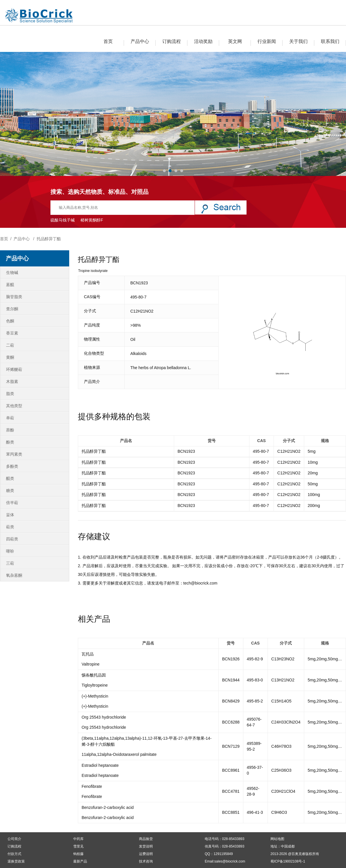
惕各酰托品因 (94, 675)
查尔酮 (12, 309)
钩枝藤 (78, 854)
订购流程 (172, 41)
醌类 (10, 478)
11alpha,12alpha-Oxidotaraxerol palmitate (119, 754)
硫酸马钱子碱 (63, 220)
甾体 (10, 515)
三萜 (10, 563)
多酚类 (12, 466)
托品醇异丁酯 (49, 239)
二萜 (10, 345)
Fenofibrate (92, 786)
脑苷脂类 (14, 297)
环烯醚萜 (14, 369)
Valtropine (91, 664)
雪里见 (78, 846)
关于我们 (298, 41)
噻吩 (10, 551)
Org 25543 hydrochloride (104, 717)
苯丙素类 (14, 454)
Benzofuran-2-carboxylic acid (108, 807)
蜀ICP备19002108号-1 (288, 861)
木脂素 (12, 382)
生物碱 (12, 273)
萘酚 (10, 430)
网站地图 (277, 839)
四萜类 (12, 539)
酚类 (10, 442)
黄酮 (10, 357)
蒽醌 (10, 285)
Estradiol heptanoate (100, 765)
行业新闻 (267, 41)
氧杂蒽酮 (14, 575)
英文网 (235, 41)
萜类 (10, 527)
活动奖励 (203, 41)
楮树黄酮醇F (92, 220)
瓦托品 (88, 654)
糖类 (10, 491)
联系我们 (330, 41)
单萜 (10, 418)
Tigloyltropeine (95, 685)
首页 (108, 41)
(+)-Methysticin (95, 696)
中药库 (78, 839)
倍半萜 (12, 503)
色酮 (10, 321)
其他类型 (14, 406)
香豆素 (12, 333)
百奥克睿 (298, 854)
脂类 (10, 394)
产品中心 (140, 41)
